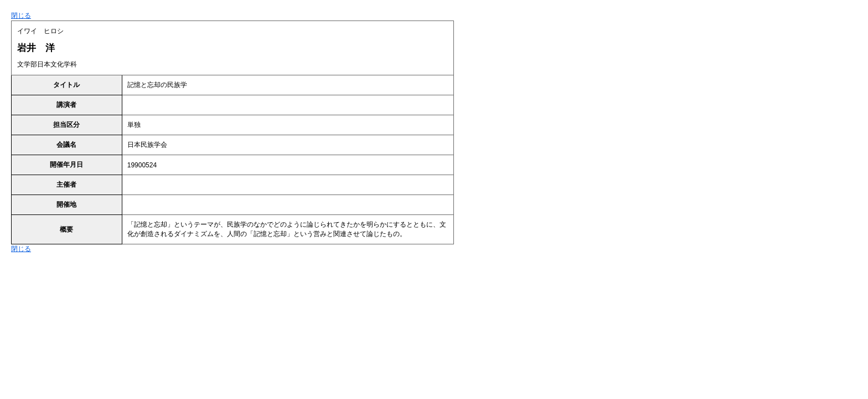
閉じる (21, 16)
